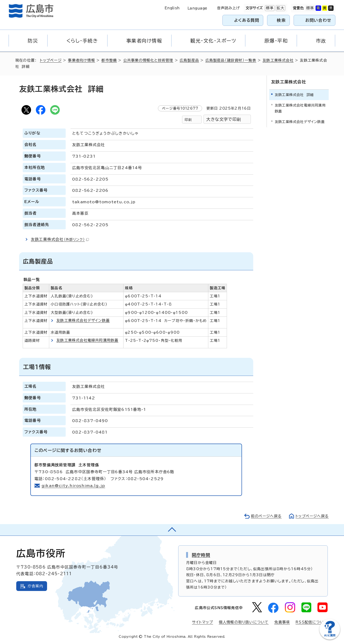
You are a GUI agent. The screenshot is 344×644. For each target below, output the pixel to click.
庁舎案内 (35, 586)
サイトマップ (203, 622)
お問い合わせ (318, 20)
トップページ (51, 60)
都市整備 (109, 60)
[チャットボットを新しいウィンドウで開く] (330, 638)
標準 (269, 8)
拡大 (280, 8)
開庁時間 (201, 555)
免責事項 (282, 622)
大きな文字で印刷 (224, 119)
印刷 (188, 120)
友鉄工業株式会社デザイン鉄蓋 (83, 320)
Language (197, 8)
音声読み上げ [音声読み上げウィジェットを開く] (228, 8)
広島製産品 (189, 60)
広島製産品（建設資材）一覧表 (231, 60)
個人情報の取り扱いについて (244, 622)
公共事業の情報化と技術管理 (148, 60)
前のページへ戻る (266, 516)
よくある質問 (247, 20)
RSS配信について (312, 622)
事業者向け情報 (81, 60)
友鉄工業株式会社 (278, 60)
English (172, 8)
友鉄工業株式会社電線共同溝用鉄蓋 (87, 340)
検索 (281, 20)
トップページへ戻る (312, 516)
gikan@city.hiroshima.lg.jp (73, 486)
